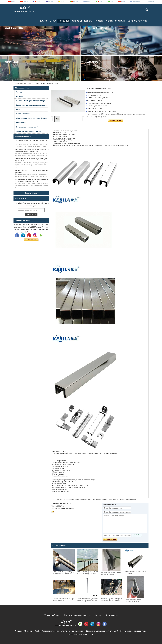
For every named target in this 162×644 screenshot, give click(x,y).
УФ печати (28, 631)
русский (51, 1)
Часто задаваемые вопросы (77, 615)
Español (63, 1)
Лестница (19, 96)
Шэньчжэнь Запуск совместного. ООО (102, 631)
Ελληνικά (89, 1)
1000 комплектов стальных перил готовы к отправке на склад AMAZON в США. (32, 150)
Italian (101, 1)
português (76, 1)
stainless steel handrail (110, 499)
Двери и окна (21, 123)
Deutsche (26, 1)
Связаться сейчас (31, 240)
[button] (77, 80)
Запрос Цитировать (82, 21)
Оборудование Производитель (133, 631)
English (13, 1)
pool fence (83, 499)
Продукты (64, 21)
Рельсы (30, 84)
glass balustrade (94, 499)
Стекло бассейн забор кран (73, 631)
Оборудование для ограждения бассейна (32, 118)
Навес (18, 109)
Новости (99, 21)
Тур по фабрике (52, 615)
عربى (112, 1)
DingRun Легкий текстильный (47, 631)
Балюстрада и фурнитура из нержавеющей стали (32, 105)
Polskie (123, 1)
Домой (43, 21)
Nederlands (151, 1)
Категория (22, 84)
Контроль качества (137, 21)
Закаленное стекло (23, 114)
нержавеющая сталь (128, 499)
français (38, 1)
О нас (53, 21)
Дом (15, 84)
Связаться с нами (115, 21)
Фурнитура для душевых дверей (29, 131)
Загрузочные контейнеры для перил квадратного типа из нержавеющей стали (31, 180)
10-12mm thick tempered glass (67, 499)
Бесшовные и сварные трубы (27, 127)
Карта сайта (112, 615)
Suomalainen (136, 1)
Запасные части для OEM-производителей (32, 101)
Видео (98, 615)
